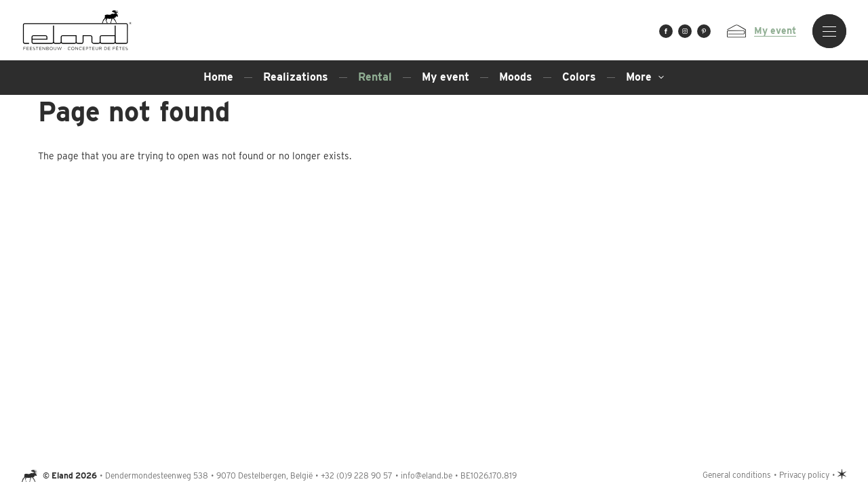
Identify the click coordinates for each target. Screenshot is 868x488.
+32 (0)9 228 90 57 (357, 475)
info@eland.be (427, 475)
